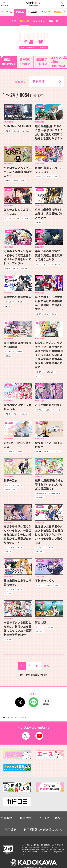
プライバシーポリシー (52, 818)
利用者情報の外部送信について (43, 829)
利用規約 (25, 818)
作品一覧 (25, 21)
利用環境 (10, 829)
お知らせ (53, 21)
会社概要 (6, 818)
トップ (13, 21)
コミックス (39, 21)
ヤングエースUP (13, 717)
